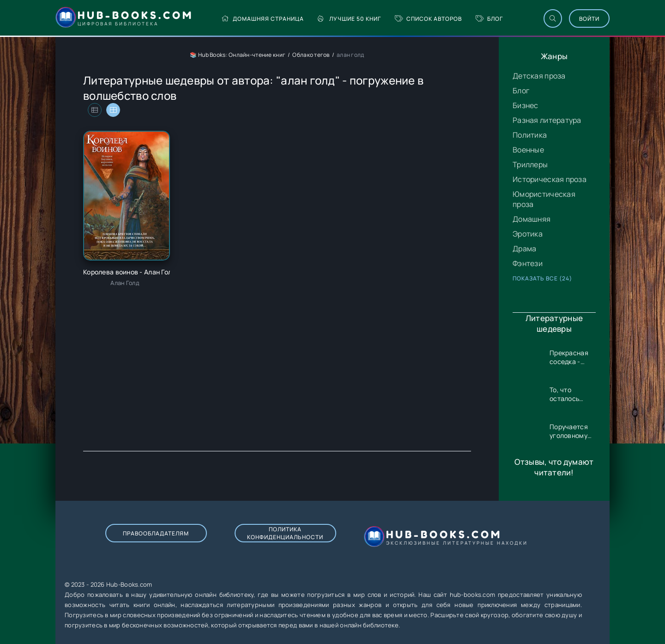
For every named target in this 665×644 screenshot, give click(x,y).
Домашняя (532, 219)
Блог (489, 19)
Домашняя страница (263, 19)
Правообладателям (156, 533)
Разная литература (547, 120)
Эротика (528, 234)
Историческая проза (550, 179)
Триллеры (530, 164)
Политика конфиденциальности (285, 533)
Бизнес (526, 105)
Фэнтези (528, 263)
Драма (524, 249)
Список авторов (428, 19)
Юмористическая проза (544, 199)
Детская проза (539, 76)
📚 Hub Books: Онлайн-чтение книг (238, 55)
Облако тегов (311, 55)
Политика (530, 135)
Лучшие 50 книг (349, 19)
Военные (528, 150)
